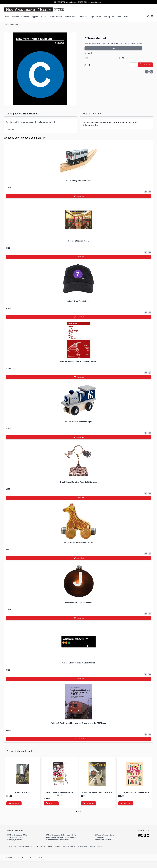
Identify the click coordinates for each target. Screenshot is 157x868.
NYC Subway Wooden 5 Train (78, 181)
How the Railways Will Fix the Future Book (79, 361)
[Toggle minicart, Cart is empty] (152, 16)
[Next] (84, 811)
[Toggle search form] (145, 16)
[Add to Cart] (145, 65)
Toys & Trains (96, 17)
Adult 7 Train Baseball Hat (78, 301)
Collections (83, 17)
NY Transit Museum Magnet (79, 241)
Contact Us (72, 847)
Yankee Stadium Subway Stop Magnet (78, 663)
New (7, 17)
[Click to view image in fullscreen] (40, 69)
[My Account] (148, 16)
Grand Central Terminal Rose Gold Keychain (79, 482)
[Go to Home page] (34, 9)
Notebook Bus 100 (23, 792)
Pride (119, 17)
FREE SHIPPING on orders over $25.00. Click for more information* (78, 2)
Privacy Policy (83, 847)
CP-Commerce (43, 858)
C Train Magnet (15, 24)
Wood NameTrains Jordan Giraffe (79, 542)
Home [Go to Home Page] (6, 24)
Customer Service (60, 847)
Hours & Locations (96, 847)
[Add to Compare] (151, 72)
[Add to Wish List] (147, 72)
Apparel (35, 17)
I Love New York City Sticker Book (134, 792)
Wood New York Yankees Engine (79, 422)
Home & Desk (70, 17)
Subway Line (109, 17)
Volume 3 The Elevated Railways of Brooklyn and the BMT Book (79, 723)
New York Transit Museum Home (21, 847)
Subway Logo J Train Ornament (78, 603)
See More (113, 48)
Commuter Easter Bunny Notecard (97, 792)
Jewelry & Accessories (20, 17)
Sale (126, 17)
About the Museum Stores (43, 847)
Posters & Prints (56, 17)
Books (44, 17)
